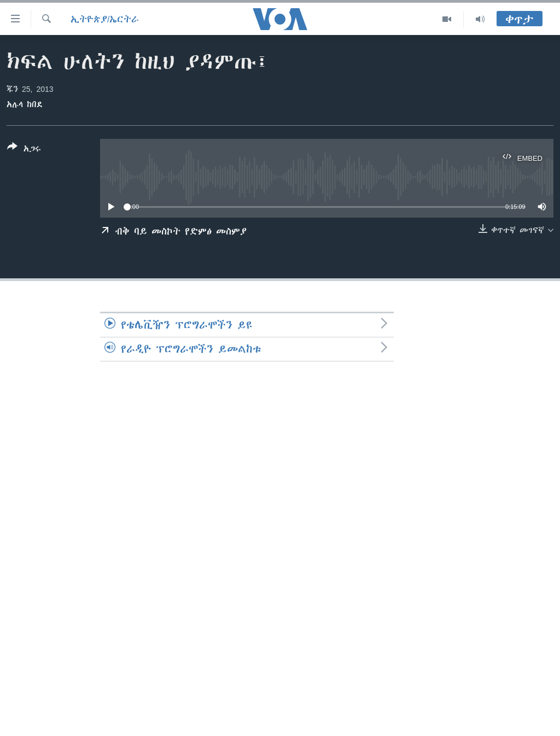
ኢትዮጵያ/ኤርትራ (105, 19)
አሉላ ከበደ (25, 104)
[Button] (24, 150)
